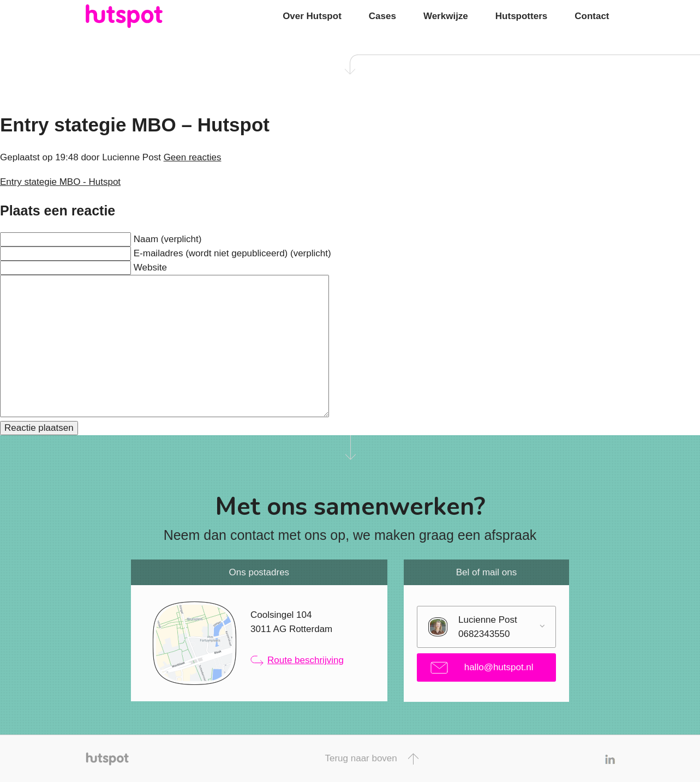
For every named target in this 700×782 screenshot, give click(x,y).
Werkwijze (446, 16)
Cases (382, 16)
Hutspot (146, 16)
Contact (592, 16)
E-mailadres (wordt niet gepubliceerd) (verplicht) (232, 253)
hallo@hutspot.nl (482, 668)
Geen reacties (193, 157)
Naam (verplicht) (168, 239)
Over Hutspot (312, 16)
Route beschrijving (297, 660)
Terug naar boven (371, 759)
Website (150, 267)
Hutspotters (521, 16)
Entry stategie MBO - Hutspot (60, 182)
